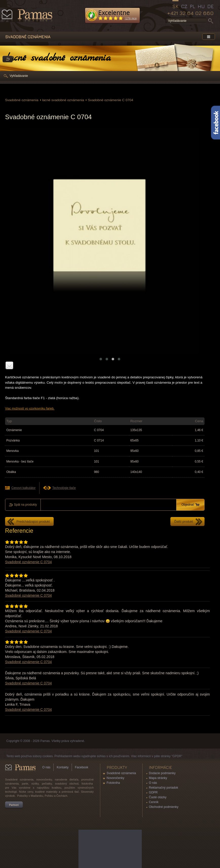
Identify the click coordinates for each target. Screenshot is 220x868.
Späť (8, 59)
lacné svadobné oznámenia (63, 100)
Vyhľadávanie (19, 76)
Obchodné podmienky (164, 807)
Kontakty (63, 767)
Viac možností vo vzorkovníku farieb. (30, 409)
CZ (184, 6)
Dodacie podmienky (162, 773)
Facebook (82, 767)
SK (175, 6)
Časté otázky (158, 797)
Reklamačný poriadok (163, 788)
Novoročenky (115, 778)
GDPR (153, 792)
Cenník (154, 802)
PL (193, 6)
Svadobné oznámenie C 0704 (111, 100)
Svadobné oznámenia (22, 100)
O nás (46, 767)
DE (211, 6)
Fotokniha (113, 783)
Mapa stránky (158, 778)
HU (201, 6)
